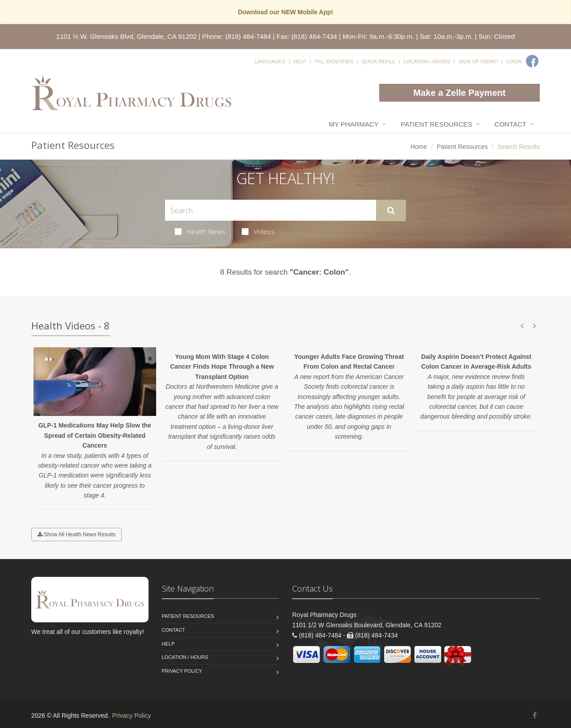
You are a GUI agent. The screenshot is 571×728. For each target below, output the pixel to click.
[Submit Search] (391, 210)
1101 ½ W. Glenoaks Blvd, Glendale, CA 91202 (126, 36)
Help (300, 62)
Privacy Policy (182, 671)
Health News (200, 231)
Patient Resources (437, 124)
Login (514, 62)
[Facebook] (532, 61)
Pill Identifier (334, 62)
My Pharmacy (354, 124)
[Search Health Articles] (271, 210)
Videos (258, 231)
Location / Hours (427, 62)
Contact (511, 124)
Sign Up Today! (478, 62)
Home (419, 147)
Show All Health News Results (77, 535)
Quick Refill (379, 62)
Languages (269, 62)
